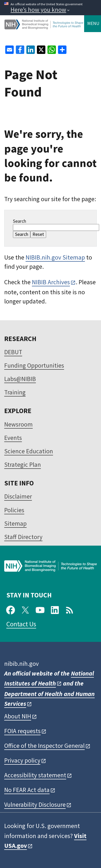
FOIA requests (22, 731)
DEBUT (13, 352)
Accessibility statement (35, 775)
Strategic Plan (23, 465)
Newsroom (18, 424)
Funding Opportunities (34, 365)
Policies (14, 510)
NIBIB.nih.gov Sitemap (55, 257)
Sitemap (15, 523)
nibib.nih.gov (21, 664)
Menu (93, 23)
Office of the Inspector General (44, 746)
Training (15, 392)
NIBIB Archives (51, 282)
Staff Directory (23, 537)
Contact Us (21, 624)
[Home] (44, 27)
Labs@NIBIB (20, 379)
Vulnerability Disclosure (35, 804)
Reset (38, 234)
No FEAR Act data (27, 790)
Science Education (29, 451)
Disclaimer (18, 496)
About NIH (18, 716)
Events (13, 438)
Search (20, 221)
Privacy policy (22, 760)
